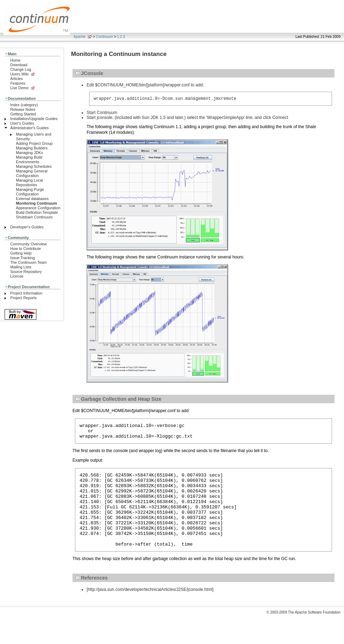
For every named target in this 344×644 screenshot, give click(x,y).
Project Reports (24, 298)
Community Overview (28, 244)
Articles (17, 79)
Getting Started (23, 114)
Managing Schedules (34, 166)
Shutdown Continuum (34, 217)
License (17, 276)
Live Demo (19, 88)
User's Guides (22, 123)
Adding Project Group (34, 143)
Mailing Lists (21, 267)
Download (19, 65)
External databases (32, 199)
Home (15, 60)
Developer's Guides (27, 227)
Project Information (26, 293)
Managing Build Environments (29, 159)
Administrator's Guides (30, 128)
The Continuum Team (28, 262)
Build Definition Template (37, 212)
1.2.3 (121, 37)
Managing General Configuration (32, 173)
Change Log (21, 69)
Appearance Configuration (38, 208)
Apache (80, 37)
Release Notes (23, 109)
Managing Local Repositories (29, 183)
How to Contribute (26, 249)
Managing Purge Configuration (30, 192)
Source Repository (26, 272)
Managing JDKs (29, 153)
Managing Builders (32, 148)
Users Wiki (19, 74)
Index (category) (24, 105)
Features (18, 83)
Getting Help (21, 253)
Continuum (104, 37)
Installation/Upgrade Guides (34, 119)
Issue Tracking (23, 258)
